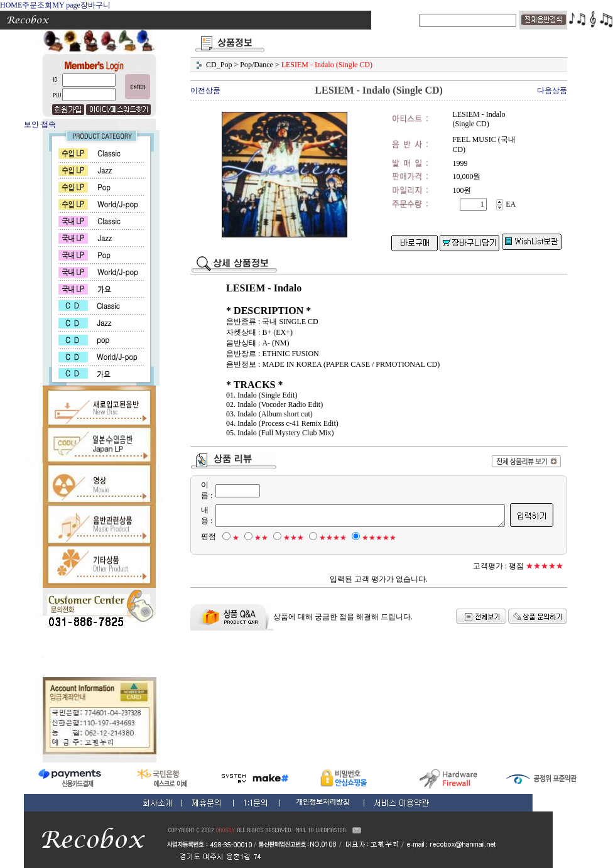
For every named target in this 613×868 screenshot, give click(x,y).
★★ (254, 538)
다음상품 (552, 90)
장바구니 (95, 5)
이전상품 (205, 90)
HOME (11, 5)
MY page (66, 5)
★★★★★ (372, 538)
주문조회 (37, 5)
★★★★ (326, 538)
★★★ (287, 538)
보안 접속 (40, 124)
